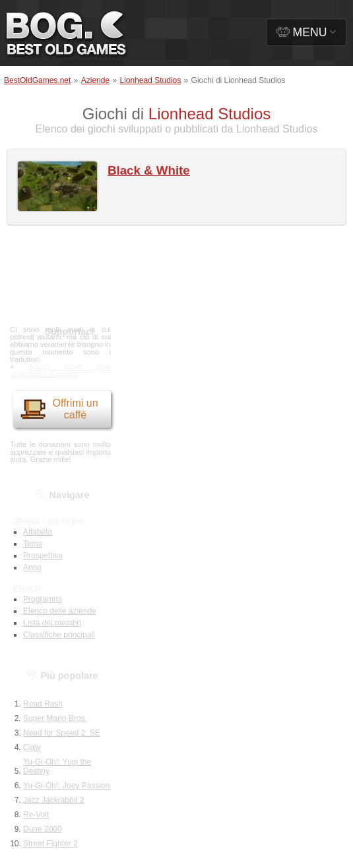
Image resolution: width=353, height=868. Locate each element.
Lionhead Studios (150, 80)
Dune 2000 (43, 829)
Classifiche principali (59, 635)
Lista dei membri (52, 623)
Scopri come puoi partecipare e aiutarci (60, 370)
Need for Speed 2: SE (62, 733)
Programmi (43, 599)
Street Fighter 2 (50, 844)
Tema (33, 544)
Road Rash (43, 704)
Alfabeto (38, 532)
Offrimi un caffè (59, 409)
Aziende (95, 80)
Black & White (149, 170)
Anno (32, 567)
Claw (32, 747)
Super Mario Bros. (55, 718)
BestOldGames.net (37, 80)
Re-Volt (36, 815)
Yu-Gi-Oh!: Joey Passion (66, 786)
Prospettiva (43, 556)
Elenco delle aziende (60, 611)
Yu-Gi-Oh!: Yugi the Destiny (57, 767)
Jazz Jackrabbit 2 (54, 800)
